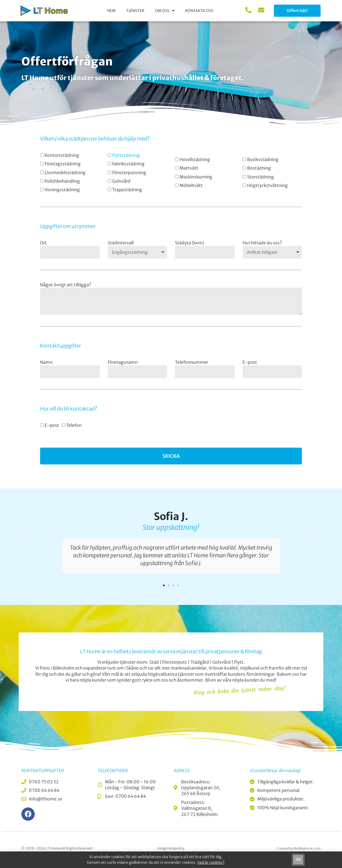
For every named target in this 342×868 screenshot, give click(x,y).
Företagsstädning (63, 164)
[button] (27, 541)
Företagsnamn (123, 362)
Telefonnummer (192, 362)
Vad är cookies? (211, 862)
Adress (182, 771)
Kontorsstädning (62, 155)
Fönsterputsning (129, 173)
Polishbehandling (62, 181)
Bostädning (259, 168)
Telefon (74, 425)
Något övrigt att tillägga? (66, 285)
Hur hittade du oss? (262, 243)
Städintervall (121, 243)
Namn (46, 362)
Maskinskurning (196, 177)
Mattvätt (189, 168)
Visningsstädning (62, 190)
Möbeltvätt (191, 185)
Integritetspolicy (171, 848)
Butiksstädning (263, 159)
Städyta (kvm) (190, 243)
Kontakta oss (199, 11)
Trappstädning (127, 190)
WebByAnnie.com (307, 848)
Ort (43, 243)
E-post (250, 362)
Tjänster (135, 11)
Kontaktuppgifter (43, 771)
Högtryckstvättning (267, 185)
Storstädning (261, 177)
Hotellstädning (195, 159)
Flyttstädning (126, 155)
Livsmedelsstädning (65, 173)
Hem (111, 11)
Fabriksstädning (128, 164)
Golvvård (121, 181)
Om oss (165, 11)
